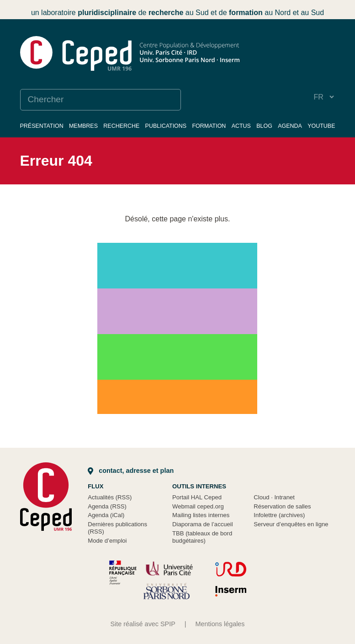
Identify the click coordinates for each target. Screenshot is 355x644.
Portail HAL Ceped (197, 497)
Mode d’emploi (107, 541)
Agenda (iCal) (106, 515)
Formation (209, 126)
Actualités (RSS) (110, 497)
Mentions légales (220, 624)
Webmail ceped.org (198, 506)
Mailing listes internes (201, 515)
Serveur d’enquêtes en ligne (291, 524)
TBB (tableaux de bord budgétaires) (202, 537)
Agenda (290, 126)
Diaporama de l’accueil (203, 524)
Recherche (121, 126)
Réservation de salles (282, 506)
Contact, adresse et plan (131, 471)
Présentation (42, 126)
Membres (83, 126)
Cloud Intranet (274, 497)
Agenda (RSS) (107, 506)
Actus (241, 126)
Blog (264, 126)
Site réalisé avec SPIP (143, 624)
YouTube (321, 126)
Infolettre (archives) (279, 515)
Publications (166, 126)
